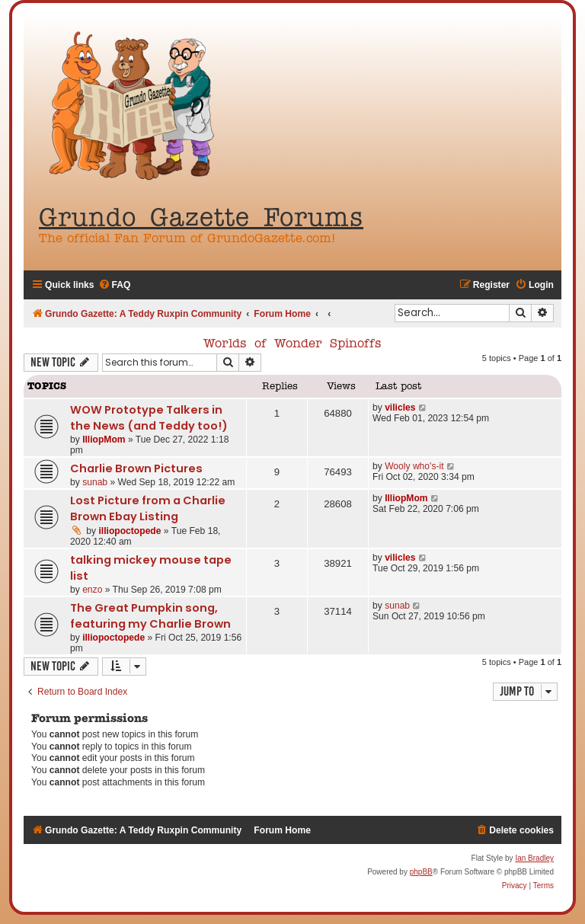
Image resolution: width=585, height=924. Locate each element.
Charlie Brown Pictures (136, 468)
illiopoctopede (130, 531)
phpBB (421, 872)
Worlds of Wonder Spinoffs (292, 344)
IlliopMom (104, 440)
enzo (92, 590)
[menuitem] (115, 285)
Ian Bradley (534, 858)
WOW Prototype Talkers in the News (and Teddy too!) (149, 418)
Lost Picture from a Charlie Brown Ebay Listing (148, 508)
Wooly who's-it (414, 466)
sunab (95, 482)
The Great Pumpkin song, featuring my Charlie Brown (150, 616)
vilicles (400, 408)
